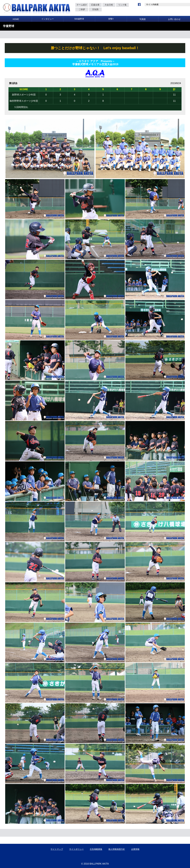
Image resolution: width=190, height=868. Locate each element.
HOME (16, 19)
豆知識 (95, 9)
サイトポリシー (76, 849)
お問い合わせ (174, 19)
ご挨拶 (82, 9)
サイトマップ (57, 849)
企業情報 (135, 849)
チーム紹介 (82, 5)
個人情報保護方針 (117, 849)
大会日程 (109, 5)
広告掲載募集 (96, 849)
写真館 (143, 19)
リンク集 (122, 5)
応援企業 (95, 5)
